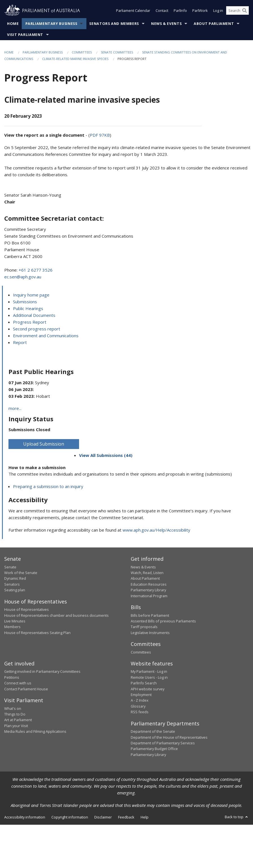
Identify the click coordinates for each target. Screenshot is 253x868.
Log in (218, 11)
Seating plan (15, 590)
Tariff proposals (144, 627)
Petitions (12, 677)
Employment (141, 695)
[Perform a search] (245, 11)
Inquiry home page (31, 295)
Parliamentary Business (51, 24)
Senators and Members (114, 24)
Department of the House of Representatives (169, 737)
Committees (82, 52)
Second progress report (37, 329)
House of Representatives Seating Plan (37, 633)
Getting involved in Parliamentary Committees (42, 671)
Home (13, 24)
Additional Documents (34, 315)
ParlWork (200, 11)
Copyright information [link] (70, 817)
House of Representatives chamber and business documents (56, 615)
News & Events (166, 24)
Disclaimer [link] (103, 817)
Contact (162, 11)
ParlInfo (180, 11)
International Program (149, 596)
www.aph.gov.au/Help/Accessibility (156, 530)
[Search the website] (237, 11)
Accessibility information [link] (25, 817)
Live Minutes (15, 621)
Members (12, 627)
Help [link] (145, 817)
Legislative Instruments (150, 633)
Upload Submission (44, 444)
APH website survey (148, 689)
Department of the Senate (153, 731)
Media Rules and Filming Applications (35, 731)
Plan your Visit (16, 726)
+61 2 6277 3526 (36, 270)
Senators (12, 584)
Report (20, 342)
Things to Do (15, 714)
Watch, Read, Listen (147, 573)
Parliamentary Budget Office (154, 749)
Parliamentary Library (148, 590)
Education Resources (149, 584)
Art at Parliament (18, 720)
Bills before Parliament (150, 615)
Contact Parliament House (26, 689)
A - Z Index (140, 700)
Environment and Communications (46, 336)
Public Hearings (28, 308)
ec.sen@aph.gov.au (23, 277)
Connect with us (18, 683)
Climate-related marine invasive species (75, 59)
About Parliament (214, 24)
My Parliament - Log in (149, 671)
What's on (13, 708)
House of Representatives (27, 609)
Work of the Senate (21, 573)
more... (15, 408)
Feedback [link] (126, 817)
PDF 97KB (100, 135)
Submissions (25, 302)
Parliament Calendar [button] (133, 11)
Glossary (138, 706)
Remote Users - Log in (149, 677)
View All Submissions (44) (106, 455)
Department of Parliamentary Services (163, 743)
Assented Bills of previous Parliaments (163, 621)
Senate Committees (117, 52)
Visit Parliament (25, 35)
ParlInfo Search (144, 683)
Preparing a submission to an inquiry (48, 486)
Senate (10, 567)
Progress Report (30, 322)
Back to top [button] (237, 817)
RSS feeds (140, 712)
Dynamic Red (15, 578)
